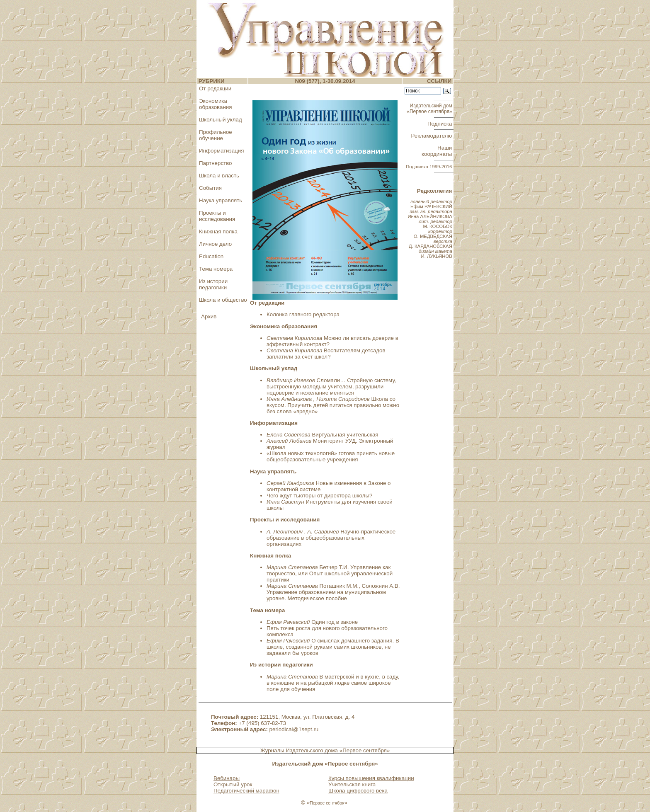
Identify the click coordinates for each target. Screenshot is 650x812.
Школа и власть (219, 176)
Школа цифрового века (358, 791)
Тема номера (216, 269)
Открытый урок (233, 784)
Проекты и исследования (217, 216)
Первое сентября (327, 803)
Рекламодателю (432, 136)
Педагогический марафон (246, 791)
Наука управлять (221, 200)
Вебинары (227, 778)
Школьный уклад (221, 120)
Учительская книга (352, 784)
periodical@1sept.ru (294, 729)
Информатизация (221, 151)
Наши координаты (438, 151)
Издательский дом (430, 109)
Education (211, 256)
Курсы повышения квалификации (371, 778)
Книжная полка (218, 231)
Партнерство (216, 163)
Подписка (440, 124)
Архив (209, 316)
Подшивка (429, 167)
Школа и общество (223, 300)
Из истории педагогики (213, 284)
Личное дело (215, 244)
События (210, 188)
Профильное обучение (216, 135)
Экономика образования (215, 104)
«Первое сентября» (365, 750)
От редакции (215, 88)
